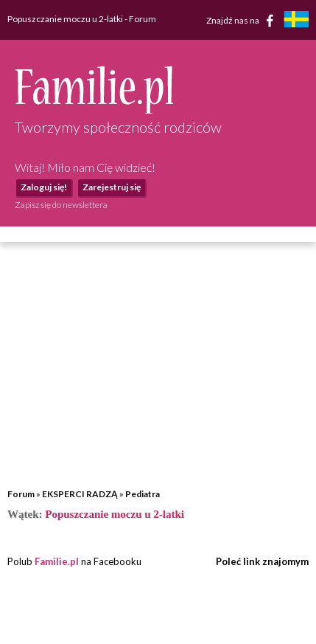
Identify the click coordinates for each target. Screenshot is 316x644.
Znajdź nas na (243, 21)
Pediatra (143, 494)
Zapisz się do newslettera (61, 205)
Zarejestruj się (112, 187)
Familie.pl (57, 561)
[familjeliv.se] (296, 21)
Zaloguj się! (44, 187)
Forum (21, 494)
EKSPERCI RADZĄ (80, 494)
